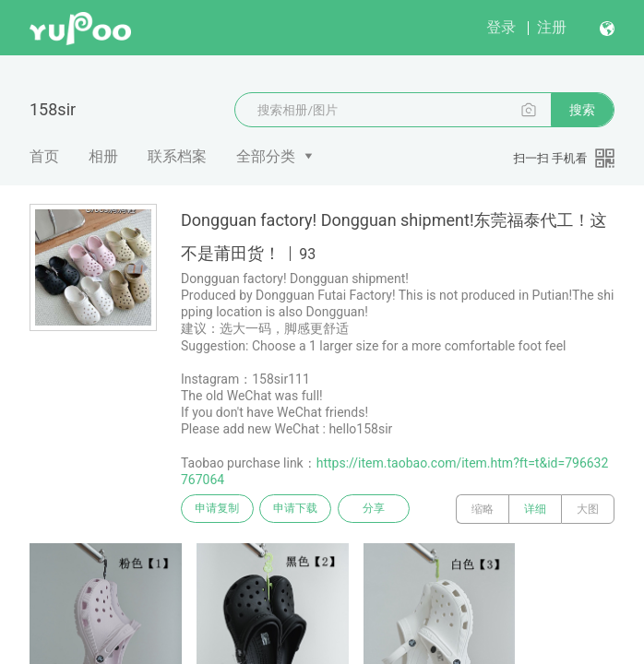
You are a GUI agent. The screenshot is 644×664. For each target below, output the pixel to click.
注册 (552, 27)
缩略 (483, 509)
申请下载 (303, 509)
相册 (103, 156)
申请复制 (220, 509)
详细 (535, 509)
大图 (588, 509)
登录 (501, 27)
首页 (44, 156)
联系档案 (177, 156)
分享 (386, 509)
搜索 (582, 110)
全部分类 (266, 156)
